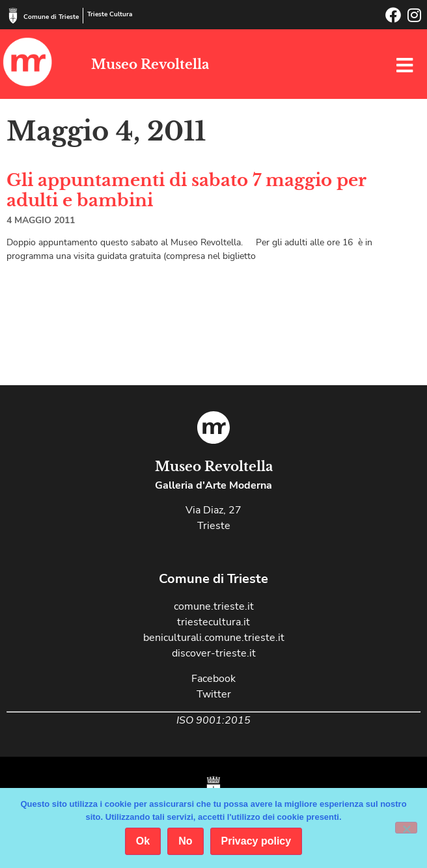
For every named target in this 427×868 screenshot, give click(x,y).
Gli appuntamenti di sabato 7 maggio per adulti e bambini (186, 190)
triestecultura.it (213, 622)
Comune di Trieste (51, 17)
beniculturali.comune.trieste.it (214, 638)
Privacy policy (256, 841)
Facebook (213, 679)
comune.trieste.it (214, 606)
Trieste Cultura (110, 14)
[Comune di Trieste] (13, 16)
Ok (143, 841)
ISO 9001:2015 (213, 720)
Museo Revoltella (150, 64)
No (185, 841)
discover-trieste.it (214, 653)
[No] (406, 828)
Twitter (214, 694)
